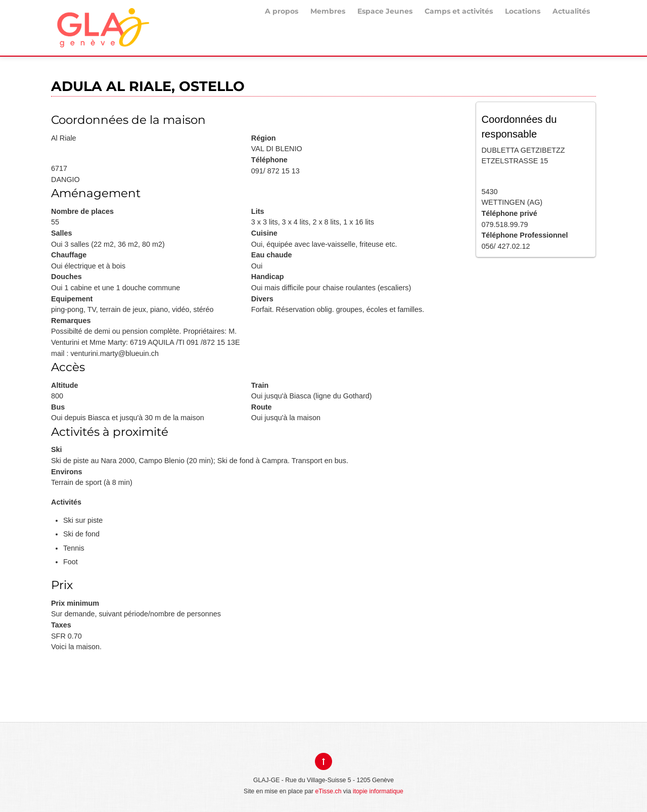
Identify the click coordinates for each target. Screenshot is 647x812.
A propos (282, 11)
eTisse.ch (329, 791)
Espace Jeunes (385, 11)
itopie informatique (378, 791)
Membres (328, 11)
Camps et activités (459, 11)
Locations (523, 11)
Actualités (571, 11)
